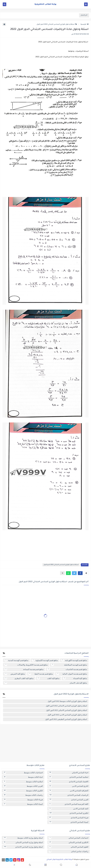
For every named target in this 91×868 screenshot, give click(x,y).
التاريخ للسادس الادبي (69, 786)
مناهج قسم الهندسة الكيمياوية (45, 660)
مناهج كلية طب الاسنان (46, 683)
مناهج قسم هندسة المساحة (24, 669)
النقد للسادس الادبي (69, 809)
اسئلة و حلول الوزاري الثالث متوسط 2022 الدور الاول (67, 701)
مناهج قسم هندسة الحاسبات (67, 669)
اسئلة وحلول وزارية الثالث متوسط (23, 838)
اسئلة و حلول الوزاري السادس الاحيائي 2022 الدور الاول (67, 710)
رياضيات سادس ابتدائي (69, 851)
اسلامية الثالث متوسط (23, 782)
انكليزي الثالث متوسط (23, 791)
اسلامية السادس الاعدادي (69, 777)
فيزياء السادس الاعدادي (69, 818)
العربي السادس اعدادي (69, 800)
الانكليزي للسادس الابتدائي (69, 842)
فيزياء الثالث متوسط (23, 800)
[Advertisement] (45, 744)
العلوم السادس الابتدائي (69, 847)
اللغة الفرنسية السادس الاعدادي (69, 804)
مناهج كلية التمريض (15, 674)
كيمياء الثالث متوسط (23, 804)
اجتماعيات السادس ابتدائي (69, 838)
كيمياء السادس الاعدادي (69, 822)
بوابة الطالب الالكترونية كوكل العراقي (59, 860)
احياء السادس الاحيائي (69, 773)
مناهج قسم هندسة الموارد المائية (72, 674)
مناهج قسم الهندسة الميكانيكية (69, 665)
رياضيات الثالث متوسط (23, 795)
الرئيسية (85, 24)
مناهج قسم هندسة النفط (41, 674)
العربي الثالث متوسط (23, 786)
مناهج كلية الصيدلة (75, 678)
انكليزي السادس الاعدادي (69, 813)
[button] (80, 573)
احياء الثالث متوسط (23, 777)
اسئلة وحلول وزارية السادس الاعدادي (23, 847)
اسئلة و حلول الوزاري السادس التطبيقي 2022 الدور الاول (66, 719)
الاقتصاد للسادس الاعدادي (69, 782)
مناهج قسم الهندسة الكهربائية (74, 660)
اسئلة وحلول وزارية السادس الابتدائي (23, 842)
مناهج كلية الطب (48, 678)
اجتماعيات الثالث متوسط (23, 773)
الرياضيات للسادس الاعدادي (69, 795)
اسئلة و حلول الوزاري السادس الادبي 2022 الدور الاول (67, 715)
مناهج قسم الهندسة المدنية (16, 660)
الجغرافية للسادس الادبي (69, 791)
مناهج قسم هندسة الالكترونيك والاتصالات (26, 665)
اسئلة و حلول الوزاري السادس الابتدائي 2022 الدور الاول (57, 24)
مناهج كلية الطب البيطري (19, 678)
